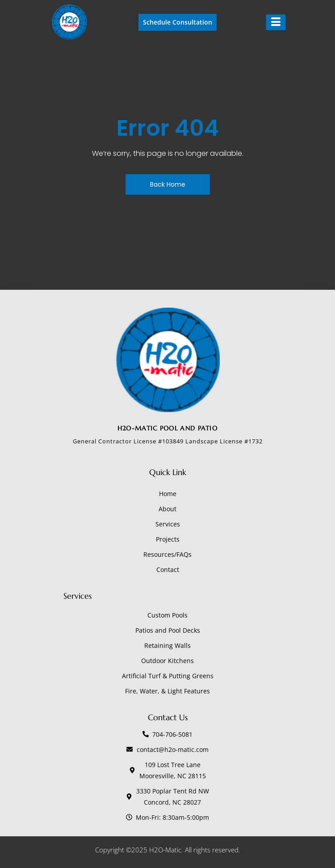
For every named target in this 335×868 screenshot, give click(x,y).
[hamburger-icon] (276, 22)
